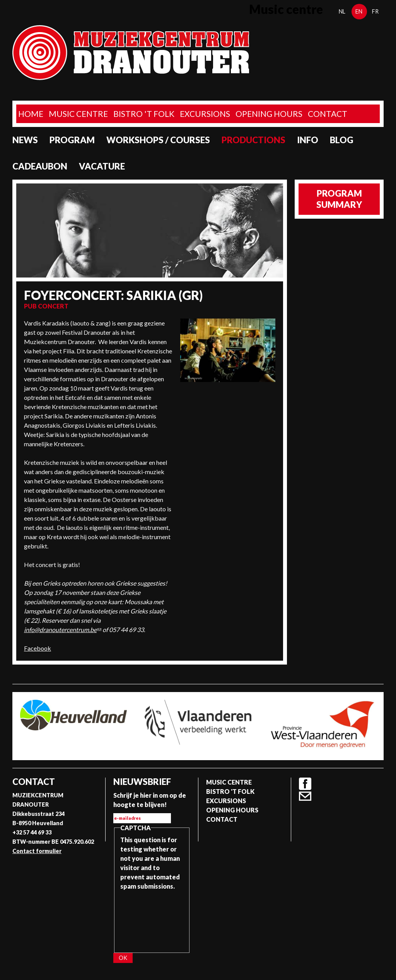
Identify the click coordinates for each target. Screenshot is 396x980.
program (72, 140)
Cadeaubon (40, 166)
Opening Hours (269, 114)
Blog (342, 140)
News (25, 140)
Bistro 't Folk (144, 114)
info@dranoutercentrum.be (63, 630)
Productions (253, 140)
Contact (328, 114)
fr (375, 11)
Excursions (205, 114)
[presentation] (152, 919)
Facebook (38, 648)
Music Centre (78, 114)
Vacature (102, 166)
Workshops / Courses (158, 140)
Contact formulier (37, 851)
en (359, 11)
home (31, 114)
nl (342, 11)
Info (308, 140)
